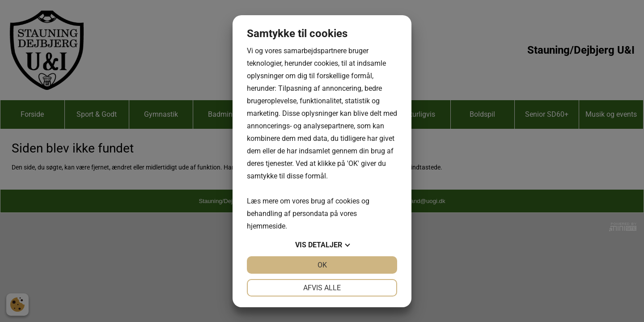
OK (322, 265)
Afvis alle (322, 288)
